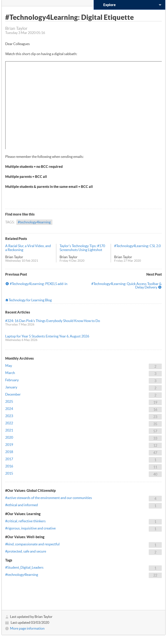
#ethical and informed (22, 505)
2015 (9, 473)
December (13, 394)
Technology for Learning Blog (30, 300)
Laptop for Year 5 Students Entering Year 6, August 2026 (47, 336)
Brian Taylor (14, 257)
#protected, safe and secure (26, 551)
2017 (9, 459)
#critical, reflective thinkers (25, 521)
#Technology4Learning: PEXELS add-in (39, 284)
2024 (9, 409)
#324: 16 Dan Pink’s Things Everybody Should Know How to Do (53, 321)
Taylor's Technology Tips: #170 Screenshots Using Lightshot (82, 248)
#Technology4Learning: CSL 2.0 (137, 246)
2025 (9, 401)
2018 (9, 452)
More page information (27, 628)
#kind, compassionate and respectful (32, 544)
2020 (9, 437)
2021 (9, 430)
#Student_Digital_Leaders (24, 567)
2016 (9, 466)
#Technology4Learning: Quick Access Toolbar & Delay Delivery (126, 285)
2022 (9, 423)
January (11, 387)
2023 (9, 416)
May (9, 366)
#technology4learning (34, 222)
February (12, 380)
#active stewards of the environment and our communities (49, 498)
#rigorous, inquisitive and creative (30, 528)
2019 (9, 445)
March (10, 373)
